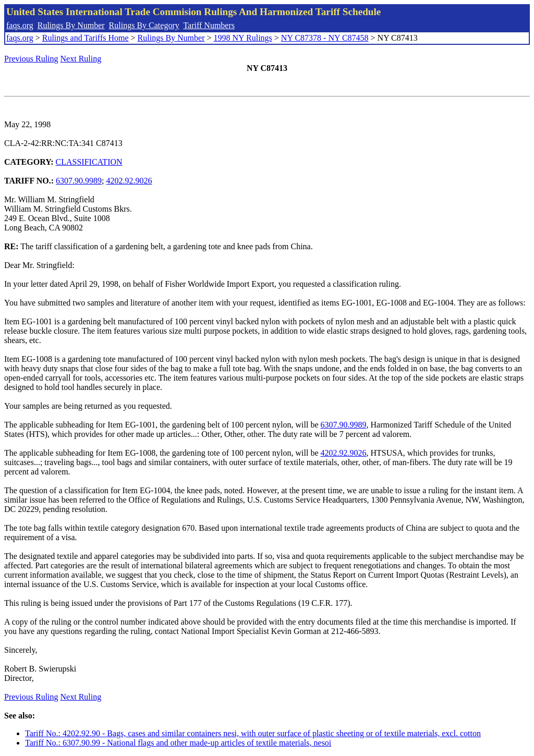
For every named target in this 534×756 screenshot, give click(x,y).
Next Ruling (81, 59)
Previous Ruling (31, 59)
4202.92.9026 (129, 181)
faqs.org (20, 25)
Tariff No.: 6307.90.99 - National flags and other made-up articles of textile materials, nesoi (178, 743)
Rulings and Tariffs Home (86, 38)
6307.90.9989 (79, 181)
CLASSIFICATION (89, 162)
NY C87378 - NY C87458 (325, 38)
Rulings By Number (71, 25)
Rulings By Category (144, 25)
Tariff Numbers (209, 25)
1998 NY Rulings (243, 38)
